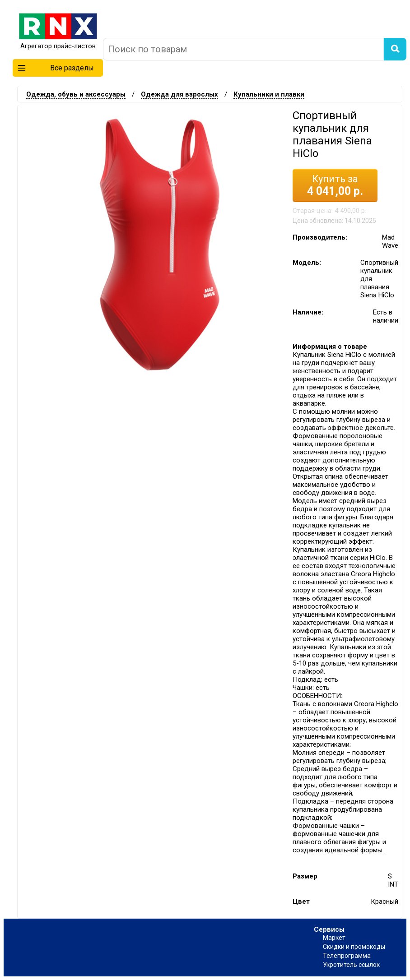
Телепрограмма (347, 956)
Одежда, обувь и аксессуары (76, 94)
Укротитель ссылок (351, 965)
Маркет (334, 938)
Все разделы (56, 68)
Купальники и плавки (269, 94)
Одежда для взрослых (179, 94)
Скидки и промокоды (354, 947)
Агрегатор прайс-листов (58, 42)
